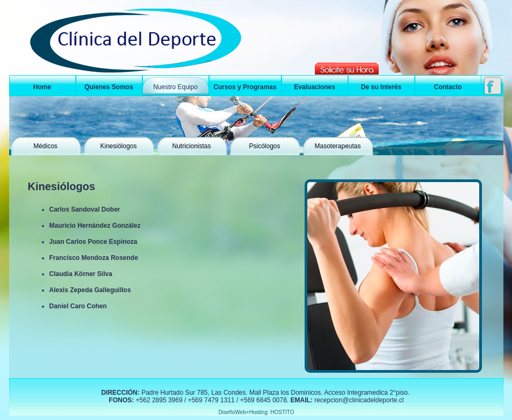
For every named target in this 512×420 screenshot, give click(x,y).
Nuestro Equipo (175, 87)
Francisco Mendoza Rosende (94, 258)
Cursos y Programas (245, 87)
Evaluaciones (315, 87)
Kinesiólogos (118, 146)
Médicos (45, 146)
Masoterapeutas (337, 146)
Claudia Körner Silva (81, 274)
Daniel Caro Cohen (78, 306)
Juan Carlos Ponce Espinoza (93, 242)
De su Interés (381, 87)
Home (42, 87)
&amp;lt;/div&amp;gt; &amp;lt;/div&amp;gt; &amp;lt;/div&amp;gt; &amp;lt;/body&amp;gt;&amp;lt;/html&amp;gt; (256, 401)
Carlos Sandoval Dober (85, 209)
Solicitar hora (347, 68)
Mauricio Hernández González (95, 226)
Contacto (448, 87)
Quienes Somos (109, 87)
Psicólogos (264, 146)
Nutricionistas (191, 146)
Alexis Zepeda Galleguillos (90, 290)
